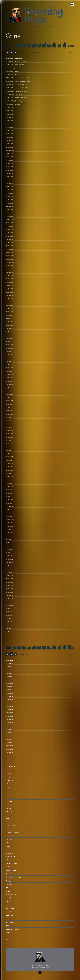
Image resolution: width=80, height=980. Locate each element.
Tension (8, 919)
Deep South (9, 812)
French (7, 822)
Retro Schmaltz (10, 898)
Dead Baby (9, 808)
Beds (7, 784)
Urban (7, 933)
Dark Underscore (10, 805)
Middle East (9, 874)
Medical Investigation (12, 870)
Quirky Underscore (11, 894)
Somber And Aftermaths (12, 912)
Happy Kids (9, 836)
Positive (8, 891)
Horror (7, 850)
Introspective (9, 853)
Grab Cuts (8, 829)
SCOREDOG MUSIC (39, 966)
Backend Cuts (9, 780)
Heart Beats (9, 839)
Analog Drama (10, 777)
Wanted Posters (10, 936)
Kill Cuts (8, 860)
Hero (7, 843)
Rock (7, 905)
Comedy (8, 794)
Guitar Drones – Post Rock (13, 832)
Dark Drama (9, 801)
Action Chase (9, 770)
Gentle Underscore (11, 825)
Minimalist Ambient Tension (13, 877)
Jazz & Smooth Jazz (11, 857)
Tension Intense (10, 922)
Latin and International (12, 863)
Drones (8, 818)
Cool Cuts (8, 798)
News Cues (9, 884)
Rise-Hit (8, 901)
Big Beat (8, 787)
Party (7, 888)
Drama (7, 815)
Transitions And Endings (12, 929)
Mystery (8, 881)
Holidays (8, 846)
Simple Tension (10, 908)
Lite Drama (9, 867)
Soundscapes (9, 915)
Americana (9, 773)
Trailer (7, 926)
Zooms (7, 939)
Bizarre (8, 791)
